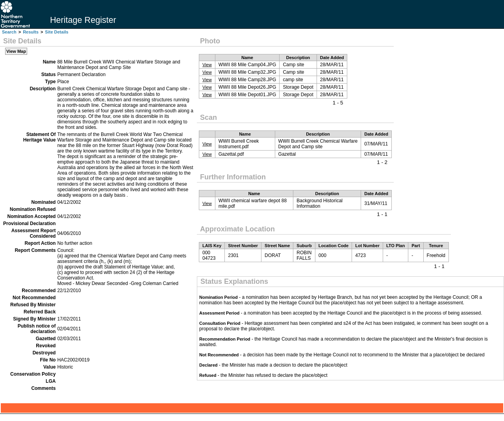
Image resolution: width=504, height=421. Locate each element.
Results (31, 32)
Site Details (57, 32)
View (207, 65)
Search (9, 32)
